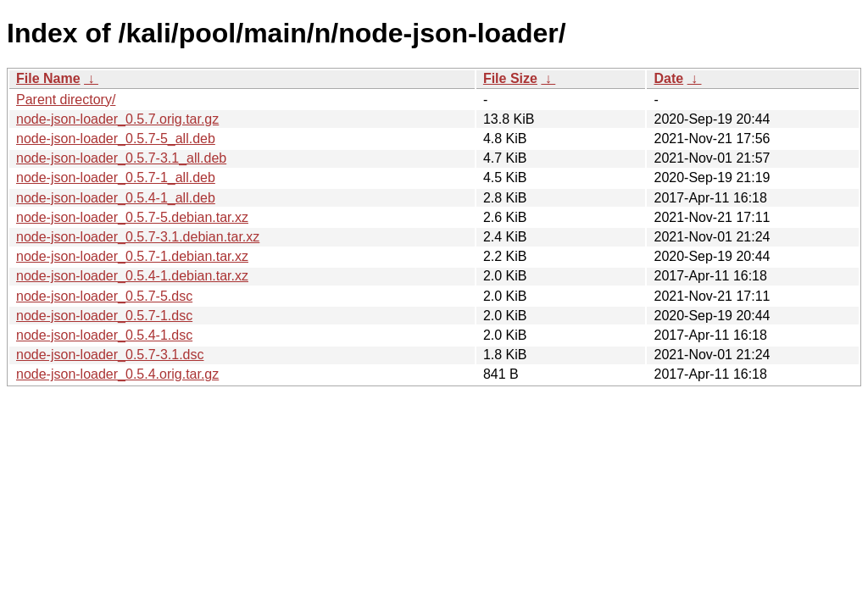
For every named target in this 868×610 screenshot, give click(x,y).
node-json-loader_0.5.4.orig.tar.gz (117, 374)
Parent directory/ (66, 100)
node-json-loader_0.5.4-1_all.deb (116, 198)
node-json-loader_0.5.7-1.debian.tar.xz (132, 256)
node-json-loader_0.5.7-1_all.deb (116, 177)
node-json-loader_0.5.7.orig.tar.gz (117, 119)
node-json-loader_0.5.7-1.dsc (104, 316)
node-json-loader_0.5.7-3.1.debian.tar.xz (138, 237)
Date (668, 78)
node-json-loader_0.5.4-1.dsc (104, 335)
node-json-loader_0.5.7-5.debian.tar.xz (132, 217)
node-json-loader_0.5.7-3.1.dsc (110, 355)
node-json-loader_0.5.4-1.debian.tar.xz (132, 276)
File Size (510, 78)
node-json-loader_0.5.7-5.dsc (104, 296)
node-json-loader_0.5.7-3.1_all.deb (121, 158)
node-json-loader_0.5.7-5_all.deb (116, 139)
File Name (48, 78)
